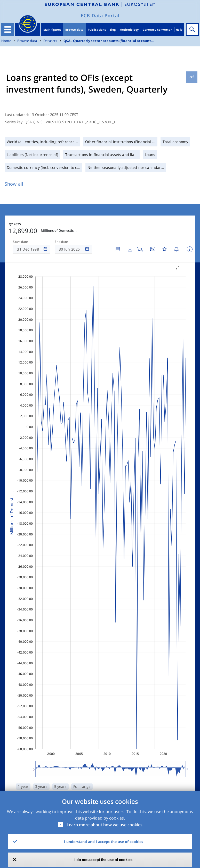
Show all (14, 184)
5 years (60, 786)
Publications (97, 30)
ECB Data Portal (100, 15)
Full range (82, 786)
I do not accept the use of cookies (104, 860)
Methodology (129, 30)
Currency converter (157, 30)
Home (6, 41)
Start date (20, 242)
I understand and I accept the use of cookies (104, 842)
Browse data (75, 30)
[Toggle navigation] (8, 29)
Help (179, 30)
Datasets (50, 41)
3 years (41, 786)
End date (61, 242)
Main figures (52, 30)
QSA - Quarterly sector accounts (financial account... (109, 41)
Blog (113, 30)
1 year (23, 786)
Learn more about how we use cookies (105, 825)
